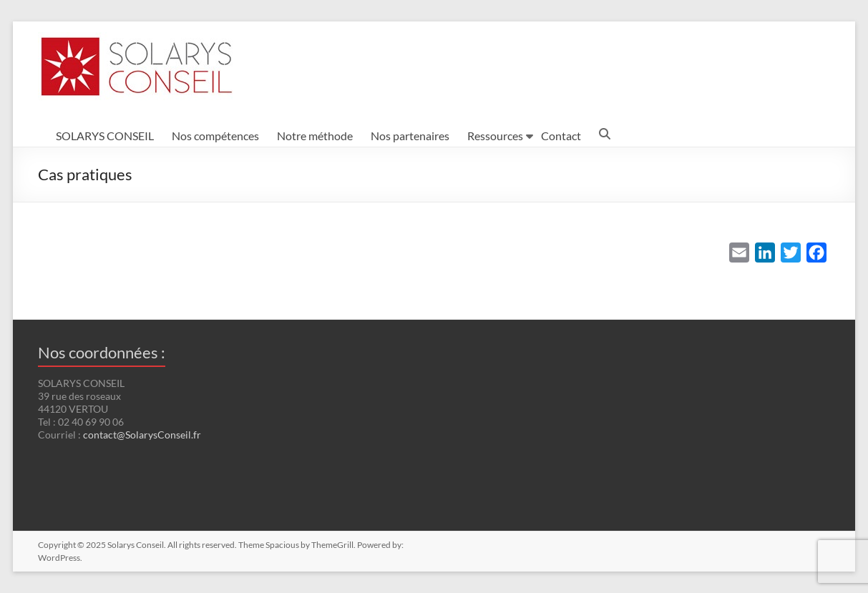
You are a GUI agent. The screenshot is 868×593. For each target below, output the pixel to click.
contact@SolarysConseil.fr (142, 435)
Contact (561, 136)
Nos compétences (215, 136)
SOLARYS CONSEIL (105, 136)
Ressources (495, 136)
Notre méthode (315, 136)
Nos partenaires (410, 136)
